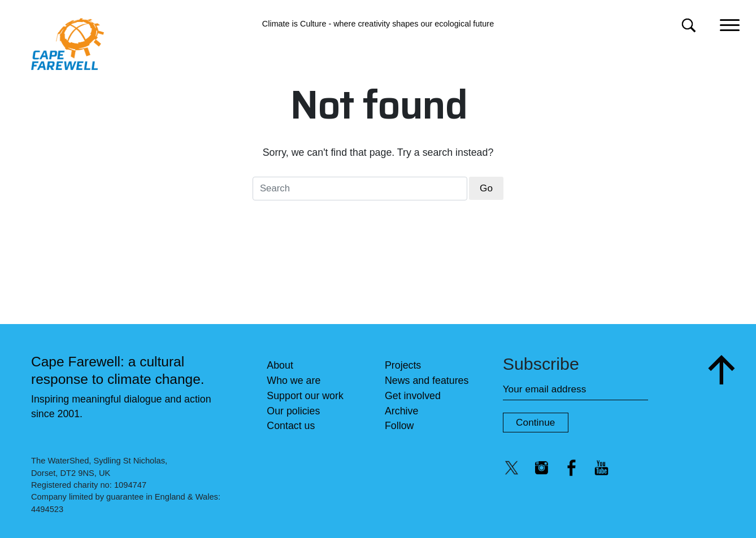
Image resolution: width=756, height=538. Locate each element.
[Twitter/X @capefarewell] (512, 467)
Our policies (293, 411)
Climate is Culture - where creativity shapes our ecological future (378, 24)
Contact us (291, 426)
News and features (427, 380)
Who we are (294, 380)
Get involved (413, 396)
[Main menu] (730, 24)
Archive (401, 411)
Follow (399, 426)
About (280, 365)
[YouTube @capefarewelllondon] (602, 467)
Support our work (305, 396)
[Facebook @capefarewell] (572, 467)
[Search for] (688, 25)
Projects (403, 365)
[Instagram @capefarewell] (542, 467)
